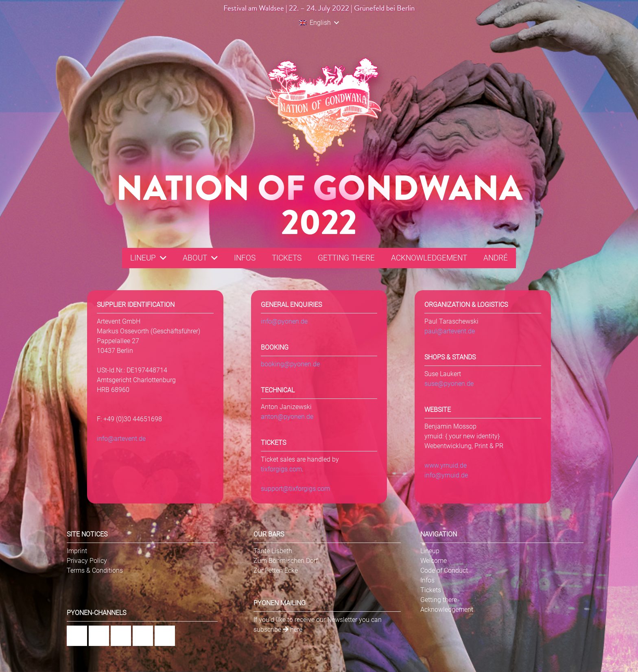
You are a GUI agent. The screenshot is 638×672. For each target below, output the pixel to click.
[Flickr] (121, 636)
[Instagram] (99, 636)
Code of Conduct (444, 570)
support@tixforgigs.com (295, 489)
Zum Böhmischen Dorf (286, 561)
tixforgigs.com (281, 469)
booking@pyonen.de (290, 364)
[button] (319, 23)
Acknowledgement (447, 610)
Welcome (434, 561)
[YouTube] (143, 636)
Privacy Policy (87, 561)
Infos (427, 580)
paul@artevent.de (450, 331)
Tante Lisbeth (273, 551)
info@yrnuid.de (446, 475)
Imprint (77, 551)
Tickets (431, 590)
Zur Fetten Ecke (276, 570)
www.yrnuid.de (446, 465)
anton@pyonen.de (287, 417)
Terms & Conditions (95, 570)
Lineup (430, 551)
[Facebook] (77, 636)
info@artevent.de (121, 439)
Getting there (439, 600)
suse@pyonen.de (449, 384)
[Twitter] (165, 636)
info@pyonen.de (284, 321)
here (293, 629)
